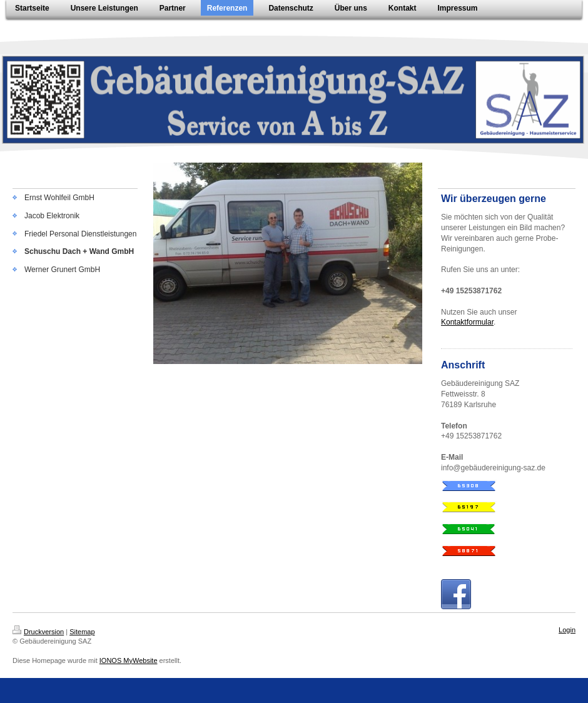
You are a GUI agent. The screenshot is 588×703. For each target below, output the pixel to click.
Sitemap (82, 632)
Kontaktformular (467, 322)
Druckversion (38, 632)
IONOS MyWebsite (129, 660)
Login (567, 630)
